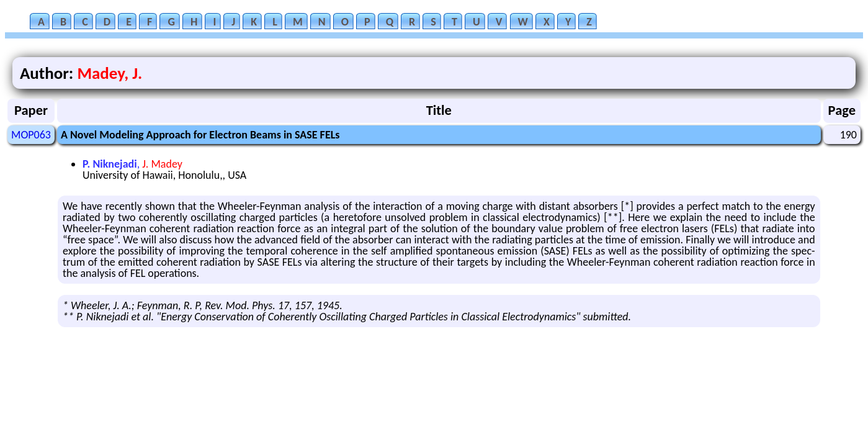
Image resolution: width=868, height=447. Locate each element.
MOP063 (31, 135)
